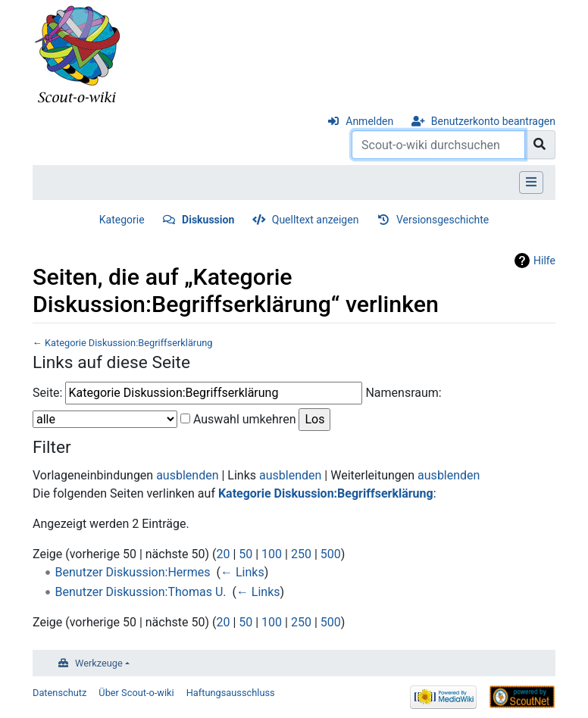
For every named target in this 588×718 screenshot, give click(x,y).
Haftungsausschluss (231, 693)
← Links (242, 572)
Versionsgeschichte (443, 220)
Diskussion (208, 220)
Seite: (47, 393)
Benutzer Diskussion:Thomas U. (141, 592)
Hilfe (544, 261)
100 (272, 554)
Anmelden (369, 121)
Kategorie (122, 220)
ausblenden (187, 475)
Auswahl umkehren (245, 419)
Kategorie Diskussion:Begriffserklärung (129, 343)
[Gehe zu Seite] (540, 145)
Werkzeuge (99, 663)
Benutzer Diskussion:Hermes (133, 572)
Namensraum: (403, 393)
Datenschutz (59, 693)
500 (331, 554)
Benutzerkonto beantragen (493, 121)
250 (301, 554)
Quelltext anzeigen (316, 220)
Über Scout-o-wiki (136, 693)
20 (223, 554)
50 (246, 554)
